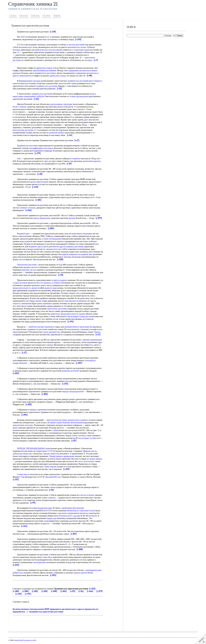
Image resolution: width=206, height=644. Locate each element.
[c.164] (25, 529)
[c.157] (17, 482)
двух (16, 122)
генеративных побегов (35, 96)
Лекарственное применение (63, 459)
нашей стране (71, 425)
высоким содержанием (70, 516)
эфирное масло (91, 454)
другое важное (61, 280)
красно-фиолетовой (40, 182)
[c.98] (91, 76)
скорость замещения (29, 303)
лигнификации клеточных (42, 148)
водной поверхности (87, 254)
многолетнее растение (58, 423)
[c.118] (54, 32)
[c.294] (54, 578)
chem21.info (20, 643)
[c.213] (93, 591)
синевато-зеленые (28, 208)
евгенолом (73, 513)
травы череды (97, 461)
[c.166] (91, 594)
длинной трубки (70, 133)
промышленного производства (79, 327)
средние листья (31, 267)
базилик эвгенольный (88, 425)
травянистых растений (79, 81)
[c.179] (39, 153)
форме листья (47, 259)
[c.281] (36, 594)
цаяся (24, 335)
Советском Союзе (88, 513)
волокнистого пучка (78, 47)
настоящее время (43, 301)
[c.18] (41, 174)
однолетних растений (58, 309)
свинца (55, 347)
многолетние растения (39, 130)
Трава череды (51, 469)
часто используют (87, 464)
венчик (73, 218)
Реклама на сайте (31, 643)
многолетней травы (70, 83)
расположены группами (62, 104)
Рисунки (25, 16)
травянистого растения (48, 86)
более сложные (21, 107)
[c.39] (74, 594)
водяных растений (91, 246)
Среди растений (88, 316)
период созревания (39, 412)
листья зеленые (88, 498)
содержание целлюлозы (80, 70)
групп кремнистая (64, 332)
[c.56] (82, 594)
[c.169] (67, 472)
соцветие (77, 158)
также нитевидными (53, 239)
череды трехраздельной (74, 394)
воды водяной (35, 241)
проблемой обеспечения (74, 511)
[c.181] (39, 200)
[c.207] (75, 536)
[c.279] (100, 218)
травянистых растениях (46, 73)
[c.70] (66, 275)
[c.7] (97, 60)
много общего (96, 81)
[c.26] (53, 492)
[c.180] (17, 594)
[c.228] (89, 259)
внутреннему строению (79, 329)
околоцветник (57, 565)
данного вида (52, 288)
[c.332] (30, 407)
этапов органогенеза (80, 96)
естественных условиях (53, 283)
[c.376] (28, 417)
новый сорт (52, 521)
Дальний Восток (54, 479)
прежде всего (64, 249)
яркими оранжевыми (94, 342)
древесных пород (45, 68)
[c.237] (80, 366)
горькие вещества (52, 456)
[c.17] (78, 140)
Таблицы (36, 16)
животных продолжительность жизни (69, 314)
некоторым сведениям (83, 234)
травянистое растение (38, 329)
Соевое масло (24, 477)
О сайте (48, 16)
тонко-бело (59, 560)
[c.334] (65, 594)
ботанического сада (69, 518)
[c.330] (55, 594)
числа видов (74, 316)
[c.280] (27, 594)
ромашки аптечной (71, 373)
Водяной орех (24, 234)
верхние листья (30, 270)
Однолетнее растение (28, 265)
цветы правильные (43, 218)
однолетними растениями (46, 70)
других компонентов (23, 76)
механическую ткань (29, 47)
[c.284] (52, 228)
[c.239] (17, 376)
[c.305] (46, 397)
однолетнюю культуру (40, 428)
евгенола (85, 516)
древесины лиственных (48, 39)
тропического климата (79, 423)
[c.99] (52, 505)
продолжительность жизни (26, 288)
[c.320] (46, 594)
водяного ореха (52, 246)
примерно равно (53, 285)
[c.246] (30, 210)
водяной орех (20, 257)
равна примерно (52, 303)
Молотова (91, 518)
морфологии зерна (22, 332)
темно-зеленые (87, 438)
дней (34, 430)
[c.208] (81, 552)
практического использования (50, 50)
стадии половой (24, 283)
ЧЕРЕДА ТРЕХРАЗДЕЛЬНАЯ (32, 451)
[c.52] (61, 89)
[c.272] (69, 386)
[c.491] (36, 596)
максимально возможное (85, 301)
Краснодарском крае (44, 511)
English (58, 16)
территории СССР (45, 454)
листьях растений (77, 45)
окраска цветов (81, 575)
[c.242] (41, 567)
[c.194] (79, 322)
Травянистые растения (28, 146)
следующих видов (83, 50)
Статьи (14, 16)
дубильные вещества (23, 456)
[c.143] (79, 39)
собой (17, 47)
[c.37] (78, 164)
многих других (75, 246)
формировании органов (31, 81)
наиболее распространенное (42, 327)
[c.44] (90, 135)
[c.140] (36, 187)
